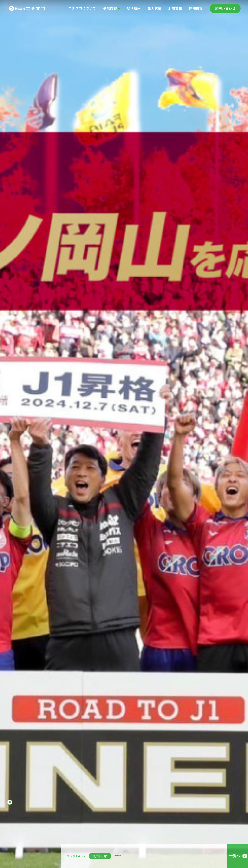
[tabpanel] (124, 434)
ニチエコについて (82, 8)
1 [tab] (10, 802)
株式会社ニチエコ (33, 8)
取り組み (134, 8)
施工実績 (154, 8)
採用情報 (196, 8)
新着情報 (175, 8)
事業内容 (110, 8)
